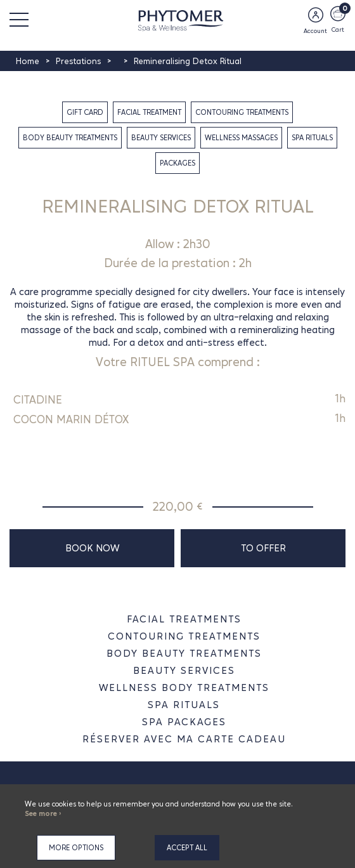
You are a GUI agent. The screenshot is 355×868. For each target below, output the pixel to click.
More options (76, 848)
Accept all (187, 848)
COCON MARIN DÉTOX (71, 419)
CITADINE (38, 400)
